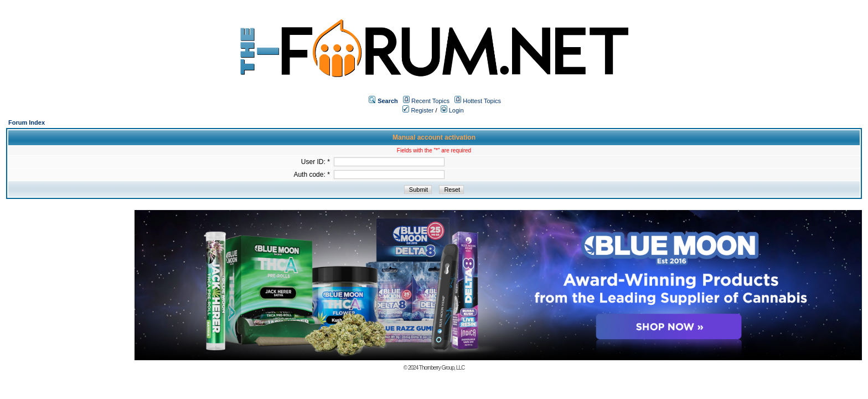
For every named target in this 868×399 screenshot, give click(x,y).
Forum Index (27, 122)
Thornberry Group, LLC (442, 368)
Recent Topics (430, 101)
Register (418, 110)
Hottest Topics (482, 101)
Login (452, 110)
